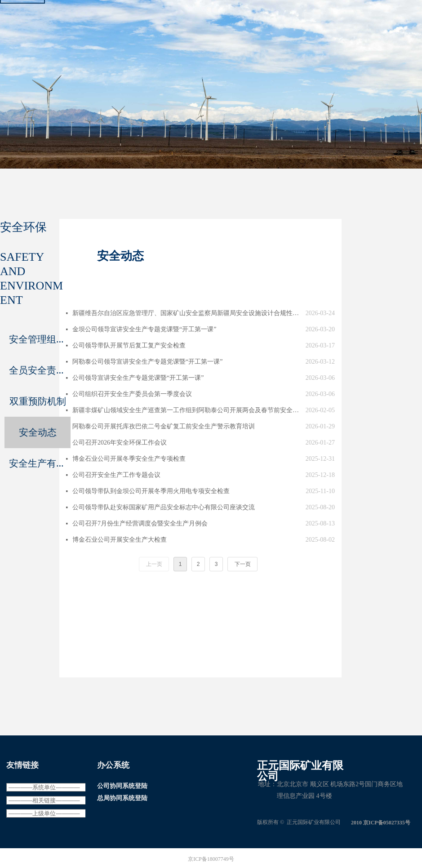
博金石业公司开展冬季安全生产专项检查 (129, 459)
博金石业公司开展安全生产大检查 (120, 540)
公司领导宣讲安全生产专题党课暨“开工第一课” (138, 378)
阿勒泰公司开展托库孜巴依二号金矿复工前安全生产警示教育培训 (164, 426)
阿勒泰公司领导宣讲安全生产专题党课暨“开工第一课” (147, 362)
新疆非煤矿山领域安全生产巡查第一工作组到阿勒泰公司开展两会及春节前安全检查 (187, 410)
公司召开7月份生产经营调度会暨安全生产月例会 (140, 523)
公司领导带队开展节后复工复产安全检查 (129, 345)
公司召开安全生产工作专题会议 (116, 475)
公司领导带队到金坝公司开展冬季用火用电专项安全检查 (151, 491)
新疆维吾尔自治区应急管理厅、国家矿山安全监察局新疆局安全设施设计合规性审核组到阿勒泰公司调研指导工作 (187, 313)
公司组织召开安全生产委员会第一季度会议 (132, 394)
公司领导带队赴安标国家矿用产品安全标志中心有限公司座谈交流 (164, 507)
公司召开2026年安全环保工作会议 (120, 443)
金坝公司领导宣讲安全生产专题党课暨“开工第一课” (144, 329)
